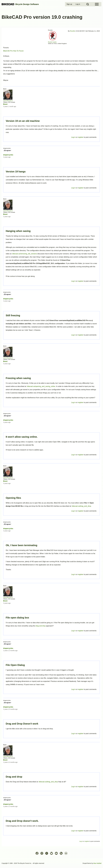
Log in (73, 831)
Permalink (51, 434)
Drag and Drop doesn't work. (22, 821)
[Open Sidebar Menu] (97, 4)
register (81, 831)
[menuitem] (70, 4)
